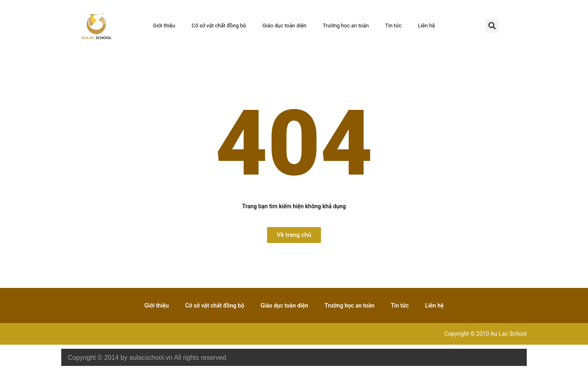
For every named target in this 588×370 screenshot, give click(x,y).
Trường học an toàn (346, 26)
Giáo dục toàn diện (285, 26)
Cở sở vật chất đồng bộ (219, 26)
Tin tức (393, 26)
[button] (492, 26)
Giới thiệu (164, 26)
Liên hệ (427, 26)
